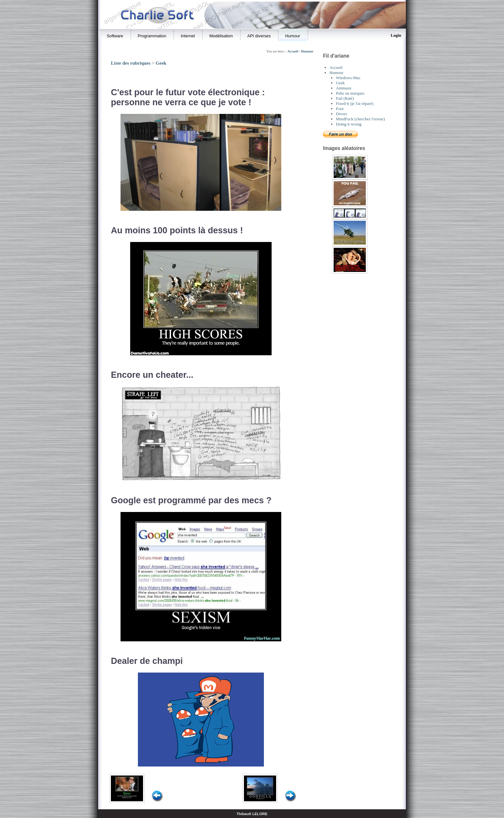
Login (396, 35)
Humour (307, 51)
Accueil (293, 51)
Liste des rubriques (131, 63)
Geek (161, 63)
